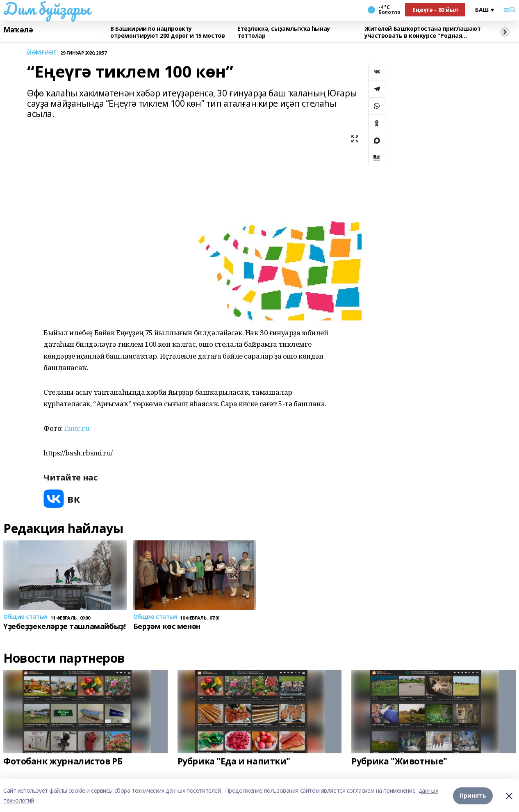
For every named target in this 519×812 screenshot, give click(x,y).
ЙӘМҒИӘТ (42, 53)
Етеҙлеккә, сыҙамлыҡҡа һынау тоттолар (284, 32)
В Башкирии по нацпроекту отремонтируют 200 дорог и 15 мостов (167, 32)
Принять (473, 795)
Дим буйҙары (47, 9)
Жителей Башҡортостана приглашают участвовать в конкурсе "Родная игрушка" (423, 32)
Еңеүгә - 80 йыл (435, 10)
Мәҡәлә (18, 30)
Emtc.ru (77, 428)
